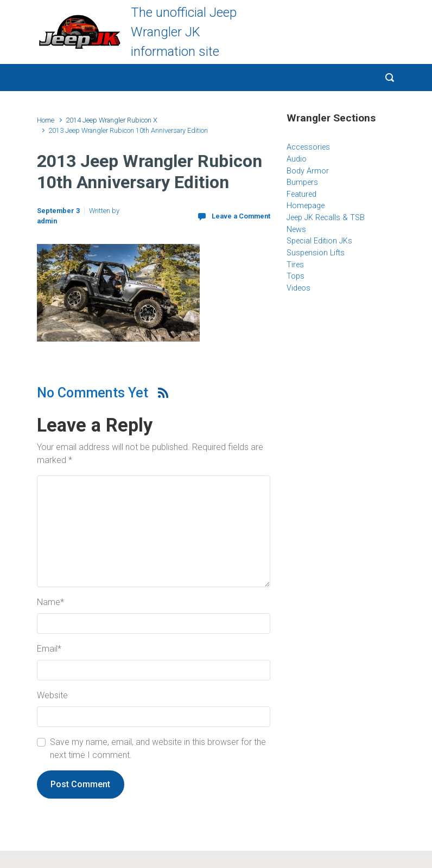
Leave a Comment (241, 216)
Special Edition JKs (319, 241)
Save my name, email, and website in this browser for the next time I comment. (158, 748)
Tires (295, 265)
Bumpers (302, 182)
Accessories (308, 147)
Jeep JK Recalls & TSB (326, 218)
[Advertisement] (354, 390)
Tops (296, 276)
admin (47, 221)
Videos (298, 288)
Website (52, 695)
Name (50, 602)
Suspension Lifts (316, 253)
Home (46, 120)
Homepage (306, 206)
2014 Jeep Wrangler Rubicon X (112, 120)
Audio (297, 159)
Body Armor (308, 171)
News (296, 230)
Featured (301, 194)
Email (49, 649)
